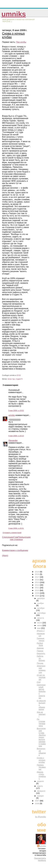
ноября (40, 603)
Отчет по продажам (41, 677)
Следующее (8, 537)
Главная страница (16, 538)
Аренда (40, 648)
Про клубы (21, 42)
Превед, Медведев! (41, 767)
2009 (37, 593)
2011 (37, 588)
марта (40, 786)
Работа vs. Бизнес (41, 658)
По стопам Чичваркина (41, 722)
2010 (37, 590)
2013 (37, 582)
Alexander (13, 441)
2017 (37, 577)
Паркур (40, 651)
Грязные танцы (41, 639)
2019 (37, 572)
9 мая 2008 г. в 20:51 (16, 528)
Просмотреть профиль (40, 859)
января (40, 796)
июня (40, 625)
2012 (37, 585)
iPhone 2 (41, 631)
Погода (40, 663)
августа (41, 618)
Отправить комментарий (12, 533)
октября (41, 608)
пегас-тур (11, 379)
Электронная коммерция (41, 669)
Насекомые (41, 635)
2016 (37, 580)
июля (40, 623)
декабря (41, 598)
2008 (37, 596)
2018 (37, 574)
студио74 (19, 379)
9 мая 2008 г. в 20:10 (16, 436)
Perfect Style (40, 644)
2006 (37, 803)
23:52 (19, 375)
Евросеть (41, 653)
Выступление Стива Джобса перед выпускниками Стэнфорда (41, 737)
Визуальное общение (41, 752)
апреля (40, 781)
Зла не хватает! (41, 714)
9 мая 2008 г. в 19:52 (16, 410)
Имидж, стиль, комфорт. (41, 775)
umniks (14, 14)
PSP (39, 682)
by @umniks (41, 817)
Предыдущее (24, 537)
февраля (41, 791)
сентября (41, 613)
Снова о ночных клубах (41, 760)
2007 (37, 801)
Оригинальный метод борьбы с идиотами (41, 691)
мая (39, 628)
